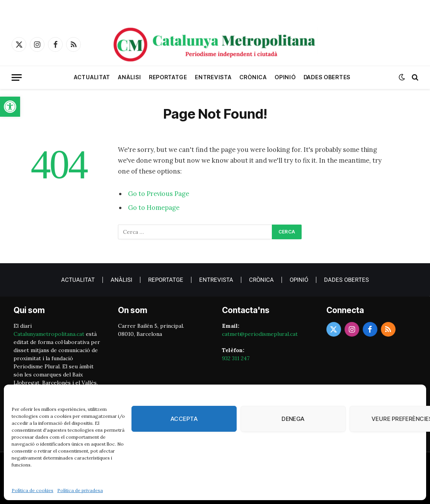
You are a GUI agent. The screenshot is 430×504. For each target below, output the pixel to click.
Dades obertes (327, 77)
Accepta (184, 419)
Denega (293, 419)
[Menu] (17, 77)
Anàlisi (129, 77)
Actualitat (92, 77)
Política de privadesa (80, 490)
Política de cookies (32, 490)
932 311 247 (236, 358)
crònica (253, 77)
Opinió (285, 77)
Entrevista (213, 77)
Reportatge (168, 77)
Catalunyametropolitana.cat (49, 334)
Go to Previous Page (159, 194)
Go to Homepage (154, 208)
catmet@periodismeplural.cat (260, 334)
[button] (10, 107)
